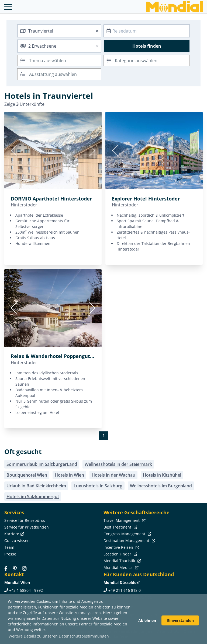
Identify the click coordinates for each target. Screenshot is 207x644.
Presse (10, 554)
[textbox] (147, 60)
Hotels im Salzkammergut (33, 497)
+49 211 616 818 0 (125, 590)
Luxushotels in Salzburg (98, 486)
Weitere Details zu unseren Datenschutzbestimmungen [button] (59, 636)
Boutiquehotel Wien (27, 475)
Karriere (14, 534)
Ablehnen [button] (147, 620)
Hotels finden (147, 46)
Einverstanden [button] (180, 620)
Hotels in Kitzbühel (162, 475)
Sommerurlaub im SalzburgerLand (42, 464)
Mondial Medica (120, 567)
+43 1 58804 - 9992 (26, 590)
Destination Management (129, 541)
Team (9, 547)
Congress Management (127, 534)
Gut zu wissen (17, 541)
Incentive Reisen (121, 547)
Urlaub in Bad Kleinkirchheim (36, 486)
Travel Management (124, 520)
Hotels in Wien (69, 475)
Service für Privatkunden (27, 527)
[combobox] (59, 31)
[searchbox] (66, 60)
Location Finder (120, 554)
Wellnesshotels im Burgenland (161, 486)
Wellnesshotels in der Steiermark (118, 464)
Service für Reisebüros (25, 520)
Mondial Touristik (122, 561)
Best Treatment (120, 527)
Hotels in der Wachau (113, 475)
